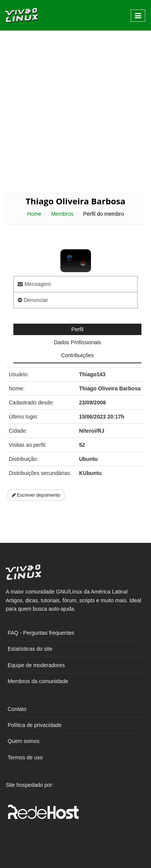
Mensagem (34, 284)
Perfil (78, 329)
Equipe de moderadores (36, 665)
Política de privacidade (35, 725)
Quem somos (24, 741)
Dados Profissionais (78, 342)
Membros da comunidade (38, 681)
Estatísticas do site (30, 649)
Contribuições (78, 355)
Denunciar (33, 300)
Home (34, 214)
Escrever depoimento (36, 495)
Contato (17, 709)
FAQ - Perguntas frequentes (41, 633)
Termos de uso (25, 757)
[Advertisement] (75, 110)
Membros (62, 214)
